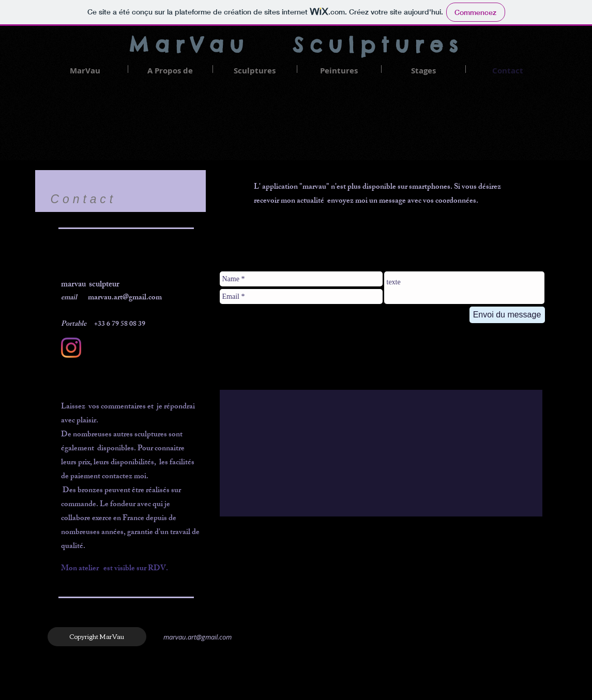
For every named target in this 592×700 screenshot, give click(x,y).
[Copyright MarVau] (97, 637)
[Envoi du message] (507, 315)
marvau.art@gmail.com (198, 637)
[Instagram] (71, 348)
